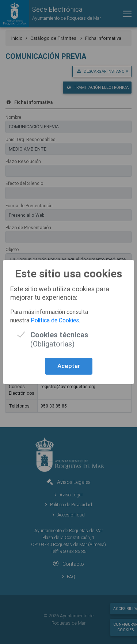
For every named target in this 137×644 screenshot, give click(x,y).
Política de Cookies (55, 320)
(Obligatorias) (59, 335)
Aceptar (69, 366)
